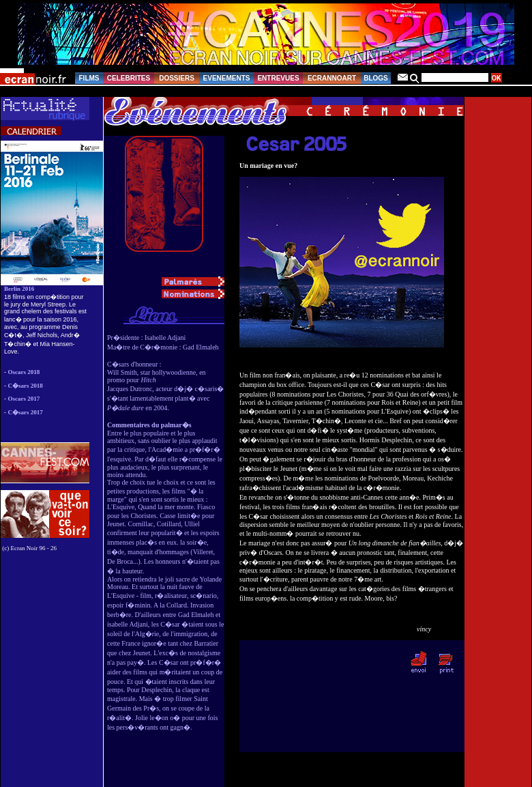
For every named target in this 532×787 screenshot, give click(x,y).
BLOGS (376, 78)
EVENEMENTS (227, 78)
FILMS (89, 78)
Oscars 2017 (24, 399)
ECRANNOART (332, 78)
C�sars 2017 (26, 412)
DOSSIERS (177, 78)
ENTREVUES (278, 78)
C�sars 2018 (26, 386)
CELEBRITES (129, 78)
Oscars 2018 (24, 372)
